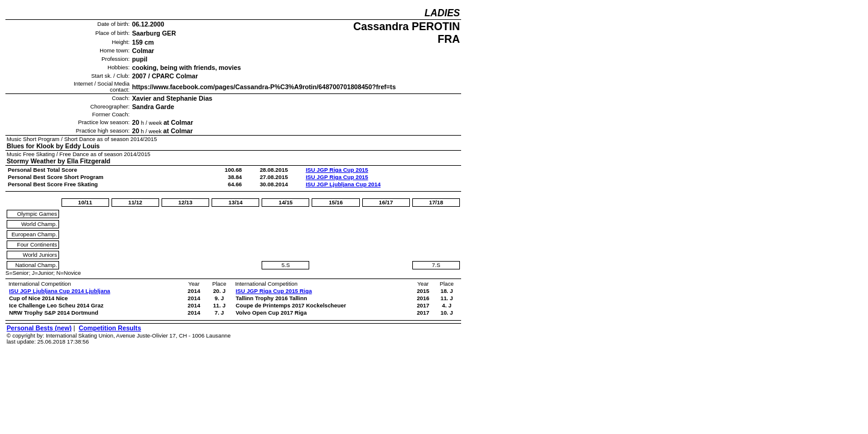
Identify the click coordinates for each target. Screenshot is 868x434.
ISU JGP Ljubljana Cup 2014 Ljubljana (60, 291)
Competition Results (110, 328)
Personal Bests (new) (39, 328)
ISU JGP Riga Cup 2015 (337, 170)
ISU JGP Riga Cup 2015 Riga (274, 291)
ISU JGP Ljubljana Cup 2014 (343, 184)
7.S (436, 265)
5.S (286, 265)
